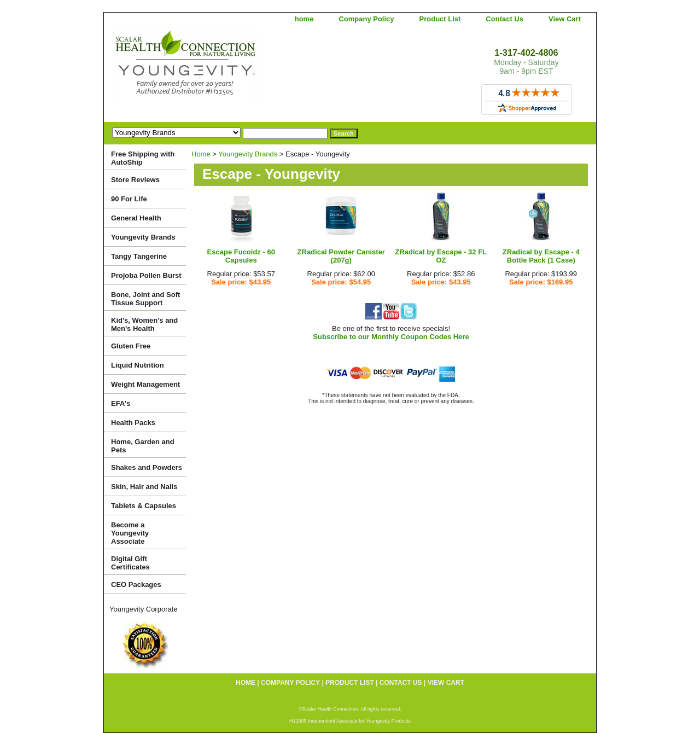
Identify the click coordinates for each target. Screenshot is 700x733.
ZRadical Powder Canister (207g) (341, 256)
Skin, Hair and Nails (144, 487)
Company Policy (366, 19)
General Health (136, 218)
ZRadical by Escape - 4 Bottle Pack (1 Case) (541, 256)
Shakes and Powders (147, 467)
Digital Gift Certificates (130, 563)
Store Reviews (135, 180)
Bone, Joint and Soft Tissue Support (145, 299)
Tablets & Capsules (144, 506)
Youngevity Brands (248, 154)
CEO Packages (136, 584)
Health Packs (133, 423)
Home (201, 154)
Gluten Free (131, 346)
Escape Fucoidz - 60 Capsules (241, 256)
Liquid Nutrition (138, 365)
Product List (440, 19)
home (304, 19)
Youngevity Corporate (144, 609)
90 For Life (129, 199)
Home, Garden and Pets (143, 446)
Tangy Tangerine (139, 256)
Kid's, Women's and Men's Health (144, 324)
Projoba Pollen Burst (146, 275)
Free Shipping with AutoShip (143, 158)
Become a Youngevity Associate (130, 533)
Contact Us (504, 19)
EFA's (121, 403)
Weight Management (145, 384)
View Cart (565, 19)
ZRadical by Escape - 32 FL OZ (441, 256)
